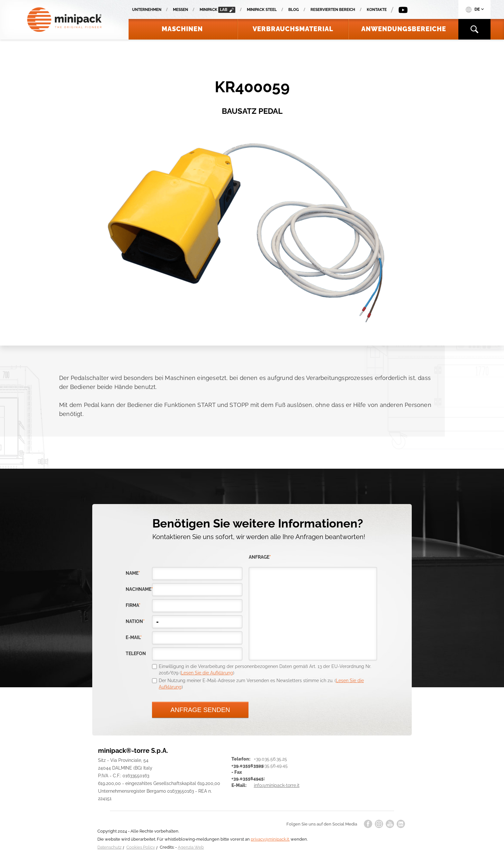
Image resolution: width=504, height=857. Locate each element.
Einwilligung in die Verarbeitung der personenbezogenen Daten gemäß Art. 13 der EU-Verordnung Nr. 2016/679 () (265, 670)
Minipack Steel (262, 10)
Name (133, 573)
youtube (390, 824)
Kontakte (377, 10)
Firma (133, 605)
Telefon (136, 654)
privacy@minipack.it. (270, 839)
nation (135, 621)
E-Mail (134, 637)
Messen (180, 10)
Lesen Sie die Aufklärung (207, 673)
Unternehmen (147, 10)
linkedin (401, 824)
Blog (294, 10)
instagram (379, 824)
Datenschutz (109, 847)
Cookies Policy (141, 847)
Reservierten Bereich (333, 10)
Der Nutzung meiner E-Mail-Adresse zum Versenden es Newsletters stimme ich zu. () (261, 684)
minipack (217, 10)
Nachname (139, 589)
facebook (368, 824)
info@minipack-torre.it (277, 785)
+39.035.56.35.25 (270, 759)
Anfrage (260, 557)
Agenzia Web (191, 847)
